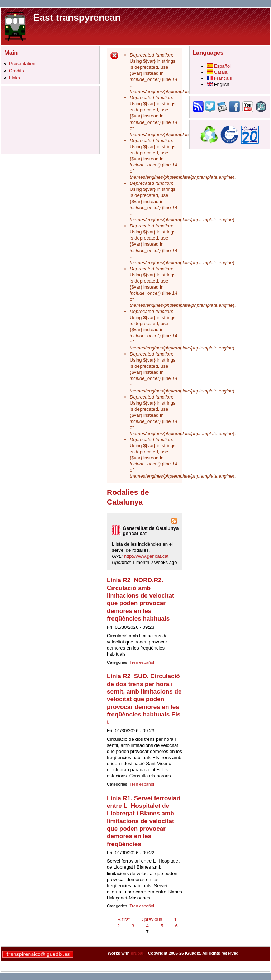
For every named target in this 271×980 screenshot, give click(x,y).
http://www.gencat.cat (146, 556)
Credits (16, 71)
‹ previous (152, 919)
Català (217, 72)
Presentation (22, 64)
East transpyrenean (77, 18)
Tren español (142, 662)
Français (219, 78)
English (218, 84)
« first (124, 919)
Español (219, 66)
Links (15, 78)
